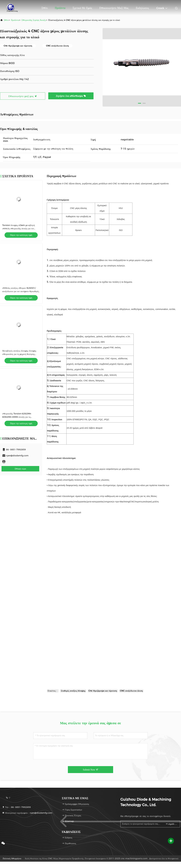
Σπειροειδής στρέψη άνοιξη (34, 20)
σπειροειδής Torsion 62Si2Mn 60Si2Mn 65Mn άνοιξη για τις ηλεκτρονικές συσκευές (17, 417)
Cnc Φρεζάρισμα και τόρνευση (103, 691)
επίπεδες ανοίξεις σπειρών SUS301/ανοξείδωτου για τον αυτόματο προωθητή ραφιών (20, 291)
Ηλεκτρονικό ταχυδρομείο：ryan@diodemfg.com (27, 813)
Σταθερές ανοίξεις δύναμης (73, 691)
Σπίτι (44, 8)
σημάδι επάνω (171, 824)
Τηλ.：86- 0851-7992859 (16, 807)
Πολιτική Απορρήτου (12, 858)
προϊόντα (15, 20)
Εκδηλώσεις (142, 8)
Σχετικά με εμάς (82, 8)
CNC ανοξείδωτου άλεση (131, 691)
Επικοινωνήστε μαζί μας (114, 8)
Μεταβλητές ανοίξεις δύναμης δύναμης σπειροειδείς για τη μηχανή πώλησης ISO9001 (19, 354)
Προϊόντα (60, 8)
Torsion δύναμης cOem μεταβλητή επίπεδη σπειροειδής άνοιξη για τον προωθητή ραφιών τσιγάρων (19, 229)
